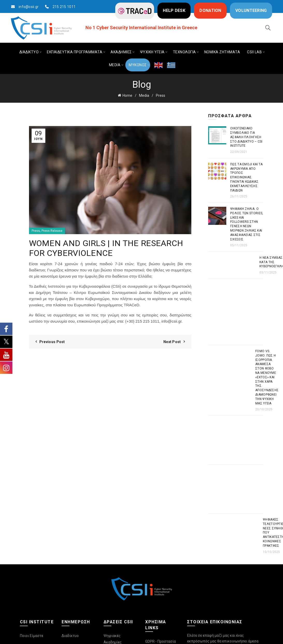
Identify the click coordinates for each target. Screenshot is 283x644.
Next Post (172, 342)
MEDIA (115, 65)
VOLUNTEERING (251, 10)
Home (127, 95)
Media (144, 95)
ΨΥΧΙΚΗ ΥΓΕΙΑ (152, 52)
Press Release (52, 231)
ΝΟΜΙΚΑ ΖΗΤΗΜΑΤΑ (222, 52)
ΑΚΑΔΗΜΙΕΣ (121, 52)
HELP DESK (174, 10)
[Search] (268, 28)
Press (161, 95)
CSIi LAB (254, 52)
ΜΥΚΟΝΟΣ (138, 65)
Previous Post (52, 342)
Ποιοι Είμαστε (32, 636)
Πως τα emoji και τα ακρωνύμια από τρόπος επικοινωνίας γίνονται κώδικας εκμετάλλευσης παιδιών (246, 177)
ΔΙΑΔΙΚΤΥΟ (29, 52)
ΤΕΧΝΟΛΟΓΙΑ (184, 52)
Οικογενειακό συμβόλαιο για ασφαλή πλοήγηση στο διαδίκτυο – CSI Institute (246, 137)
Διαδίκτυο (70, 636)
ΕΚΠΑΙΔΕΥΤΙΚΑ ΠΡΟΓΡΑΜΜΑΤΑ (75, 52)
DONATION (210, 10)
